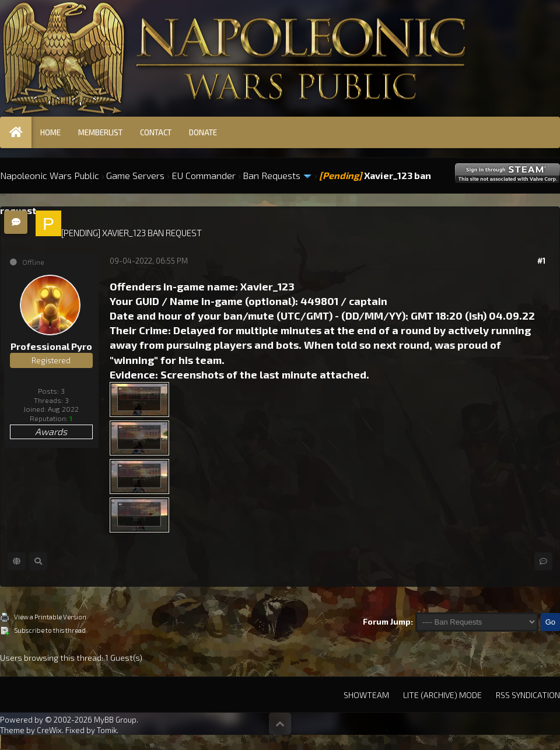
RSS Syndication (528, 695)
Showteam (366, 695)
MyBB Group (115, 720)
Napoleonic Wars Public (50, 175)
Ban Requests (272, 175)
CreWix (49, 730)
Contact (156, 132)
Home (50, 132)
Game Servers (135, 175)
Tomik (107, 730)
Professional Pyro (51, 346)
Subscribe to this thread (50, 630)
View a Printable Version (50, 617)
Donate (203, 132)
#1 (541, 261)
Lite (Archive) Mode (442, 695)
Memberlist (100, 132)
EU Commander (204, 175)
